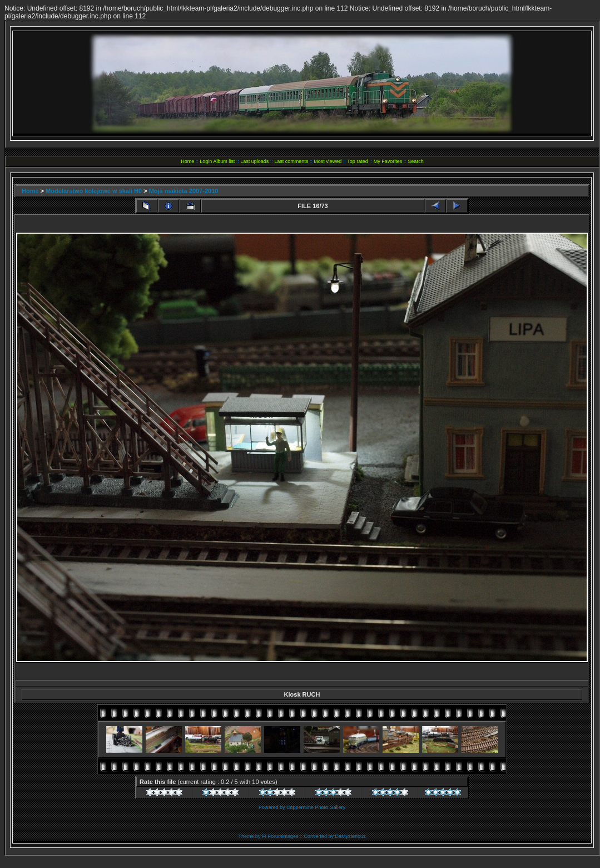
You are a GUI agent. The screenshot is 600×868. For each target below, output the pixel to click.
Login (206, 161)
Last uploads (254, 161)
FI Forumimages (280, 836)
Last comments (291, 161)
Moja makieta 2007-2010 (184, 191)
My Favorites (388, 161)
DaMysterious (351, 836)
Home (187, 161)
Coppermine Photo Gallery (316, 807)
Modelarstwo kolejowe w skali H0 (94, 191)
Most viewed (328, 161)
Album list (224, 161)
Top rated (358, 161)
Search (416, 161)
